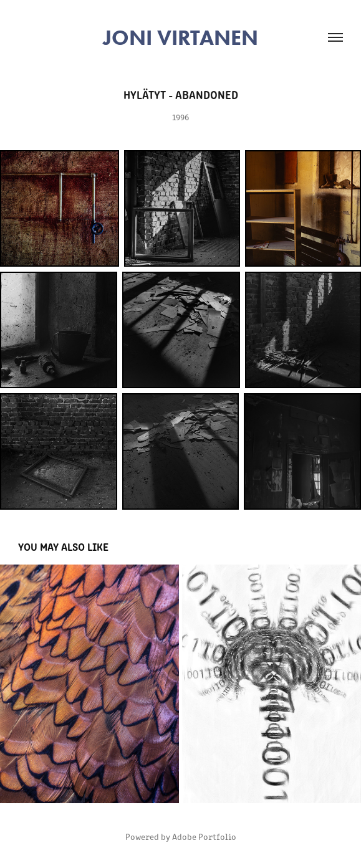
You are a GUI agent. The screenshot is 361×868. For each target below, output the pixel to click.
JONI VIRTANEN (180, 37)
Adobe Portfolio (204, 837)
